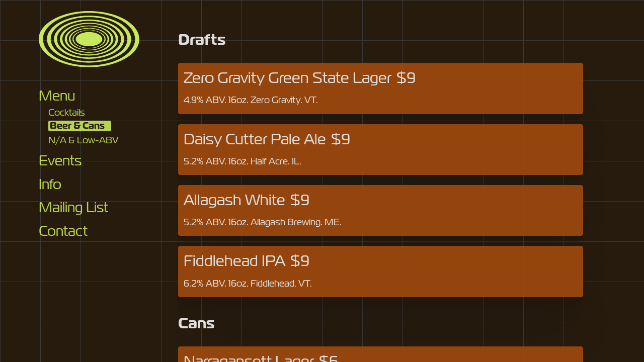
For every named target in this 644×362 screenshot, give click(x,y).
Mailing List (73, 207)
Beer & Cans (77, 126)
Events (60, 161)
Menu (57, 96)
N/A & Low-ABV (83, 140)
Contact (63, 231)
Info (50, 184)
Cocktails (67, 112)
